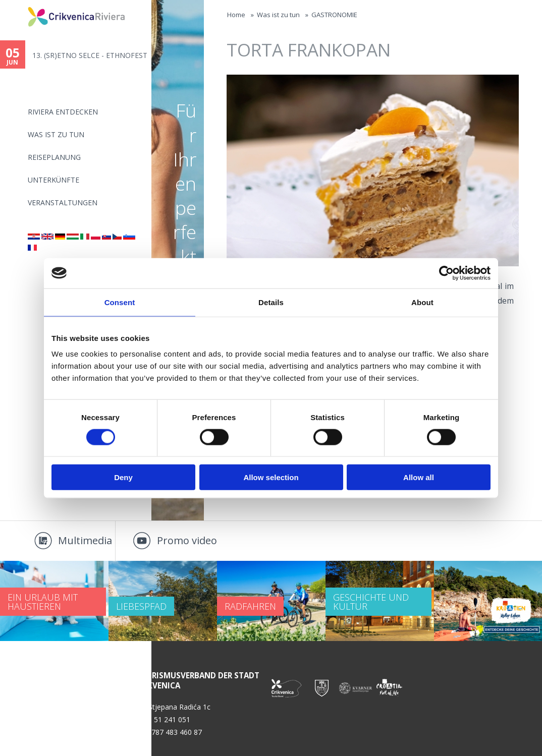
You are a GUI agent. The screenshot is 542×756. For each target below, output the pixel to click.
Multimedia (85, 540)
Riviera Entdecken (63, 112)
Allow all (419, 477)
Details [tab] (271, 302)
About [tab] (422, 302)
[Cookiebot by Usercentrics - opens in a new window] (446, 273)
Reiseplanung (54, 157)
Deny (123, 477)
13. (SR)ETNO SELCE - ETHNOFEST (90, 55)
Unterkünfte (53, 180)
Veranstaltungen (63, 202)
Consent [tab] (120, 302)
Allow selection (271, 477)
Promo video (187, 540)
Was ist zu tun (56, 134)
